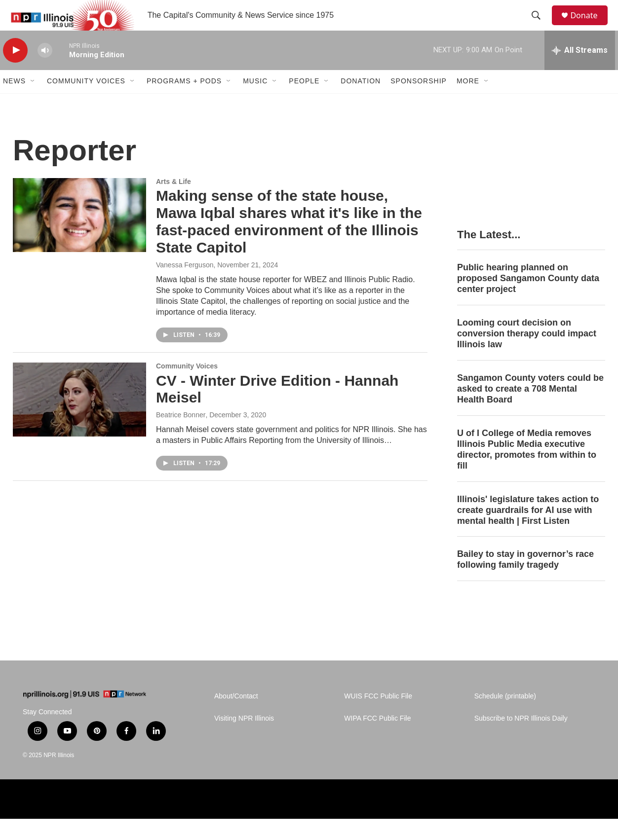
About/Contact (236, 717)
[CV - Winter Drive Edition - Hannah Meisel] (79, 421)
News (14, 103)
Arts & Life (174, 203)
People (304, 103)
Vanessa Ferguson (185, 286)
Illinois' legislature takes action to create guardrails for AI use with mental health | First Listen (528, 531)
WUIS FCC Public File (378, 717)
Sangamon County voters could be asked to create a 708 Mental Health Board (530, 410)
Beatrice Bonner (181, 436)
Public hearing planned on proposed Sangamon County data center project (528, 299)
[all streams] (580, 72)
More (468, 103)
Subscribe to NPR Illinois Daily (521, 740)
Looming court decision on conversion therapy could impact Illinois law (527, 355)
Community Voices (86, 103)
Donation (361, 103)
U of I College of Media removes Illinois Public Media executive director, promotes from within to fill (527, 471)
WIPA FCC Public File (377, 740)
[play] (15, 72)
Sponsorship (419, 103)
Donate (590, 26)
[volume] (45, 72)
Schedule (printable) (505, 717)
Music (255, 103)
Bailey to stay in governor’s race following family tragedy (525, 581)
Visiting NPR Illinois (244, 740)
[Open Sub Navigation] (33, 103)
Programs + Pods (184, 103)
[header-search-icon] (541, 26)
